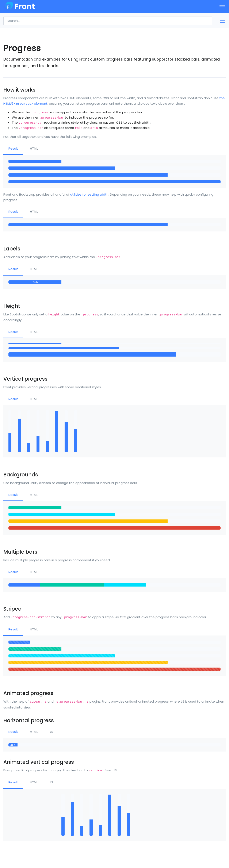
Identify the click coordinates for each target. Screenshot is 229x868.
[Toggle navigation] (222, 7)
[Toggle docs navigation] (221, 21)
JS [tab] (51, 732)
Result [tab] (13, 148)
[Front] (19, 7)
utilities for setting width (89, 194)
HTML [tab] (34, 148)
